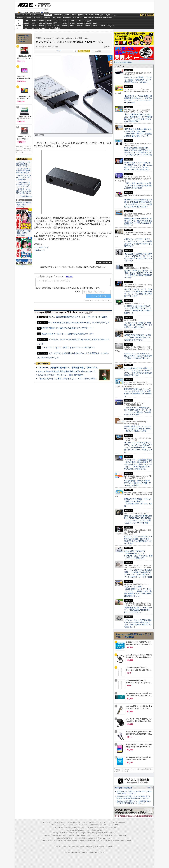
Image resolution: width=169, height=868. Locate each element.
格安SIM (29, 17)
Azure (49, 26)
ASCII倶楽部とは (26, 196)
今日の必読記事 (61, 838)
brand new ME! (98, 830)
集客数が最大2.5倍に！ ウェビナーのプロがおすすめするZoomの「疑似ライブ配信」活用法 (138, 429)
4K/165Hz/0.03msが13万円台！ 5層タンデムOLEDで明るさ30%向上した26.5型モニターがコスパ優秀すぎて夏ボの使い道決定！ (138, 203)
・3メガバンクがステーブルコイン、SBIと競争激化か (24, 178)
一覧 (75, 51)
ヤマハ (95, 26)
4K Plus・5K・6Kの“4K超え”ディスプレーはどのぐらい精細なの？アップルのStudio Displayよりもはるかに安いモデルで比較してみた (138, 447)
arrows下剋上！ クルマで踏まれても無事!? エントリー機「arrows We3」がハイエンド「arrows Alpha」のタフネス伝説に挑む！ (138, 166)
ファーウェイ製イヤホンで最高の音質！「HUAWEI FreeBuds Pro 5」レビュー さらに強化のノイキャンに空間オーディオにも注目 (138, 573)
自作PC (81, 15)
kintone (42, 26)
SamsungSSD (55, 23)
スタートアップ (105, 15)
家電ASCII (37, 17)
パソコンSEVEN (57, 21)
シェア (59, 50)
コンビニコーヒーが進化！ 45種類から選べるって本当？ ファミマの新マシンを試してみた (138, 325)
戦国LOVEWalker (126, 841)
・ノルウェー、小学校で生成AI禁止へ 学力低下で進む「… (23, 164)
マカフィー (26, 28)
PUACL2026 (98, 17)
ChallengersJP (108, 17)
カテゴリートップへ (104, 263)
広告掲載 (109, 846)
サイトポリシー (61, 846)
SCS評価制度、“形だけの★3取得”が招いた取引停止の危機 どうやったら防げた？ (138, 483)
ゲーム (114, 15)
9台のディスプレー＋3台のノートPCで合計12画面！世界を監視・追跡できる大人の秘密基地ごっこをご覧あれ (138, 540)
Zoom (103, 26)
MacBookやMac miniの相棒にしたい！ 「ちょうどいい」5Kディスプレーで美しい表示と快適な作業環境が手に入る (138, 372)
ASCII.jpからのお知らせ (123, 788)
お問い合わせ (99, 846)
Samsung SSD (57, 833)
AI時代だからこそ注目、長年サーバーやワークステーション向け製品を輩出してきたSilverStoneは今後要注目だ (138, 242)
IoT (27, 15)
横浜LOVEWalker (66, 841)
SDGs (86, 17)
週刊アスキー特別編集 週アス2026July (24, 205)
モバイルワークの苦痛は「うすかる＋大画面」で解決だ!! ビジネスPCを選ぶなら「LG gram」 (138, 80)
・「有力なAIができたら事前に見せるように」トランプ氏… (23, 184)
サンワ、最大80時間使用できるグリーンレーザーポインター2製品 (78, 317)
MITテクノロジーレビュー (104, 838)
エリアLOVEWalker (54, 841)
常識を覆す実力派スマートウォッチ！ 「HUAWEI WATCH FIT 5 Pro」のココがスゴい (138, 610)
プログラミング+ (78, 17)
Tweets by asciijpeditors (123, 62)
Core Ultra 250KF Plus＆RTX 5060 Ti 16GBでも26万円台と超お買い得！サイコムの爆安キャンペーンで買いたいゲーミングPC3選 (138, 151)
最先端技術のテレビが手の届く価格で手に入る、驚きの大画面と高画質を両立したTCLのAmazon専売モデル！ (138, 222)
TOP (44, 822)
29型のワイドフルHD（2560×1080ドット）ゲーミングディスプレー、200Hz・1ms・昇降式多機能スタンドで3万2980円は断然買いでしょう (138, 591)
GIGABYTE (49, 23)
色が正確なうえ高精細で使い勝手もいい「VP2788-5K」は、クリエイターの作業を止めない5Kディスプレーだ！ (138, 257)
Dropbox (65, 26)
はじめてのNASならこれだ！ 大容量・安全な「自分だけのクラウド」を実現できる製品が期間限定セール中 (138, 274)
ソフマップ (49, 28)
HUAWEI (80, 23)
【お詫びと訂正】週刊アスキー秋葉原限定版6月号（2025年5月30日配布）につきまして (134, 802)
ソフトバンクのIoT (111, 26)
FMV (26, 21)
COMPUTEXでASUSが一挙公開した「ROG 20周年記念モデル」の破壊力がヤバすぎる (138, 337)
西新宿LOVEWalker (78, 841)
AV (86, 15)
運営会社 (89, 846)
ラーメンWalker (42, 841)
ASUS (72, 21)
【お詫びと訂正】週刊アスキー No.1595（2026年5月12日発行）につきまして (134, 792)
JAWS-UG (62, 828)
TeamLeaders (67, 17)
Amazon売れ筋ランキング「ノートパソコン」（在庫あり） (23, 39)
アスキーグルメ (47, 17)
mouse (34, 21)
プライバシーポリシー (76, 846)
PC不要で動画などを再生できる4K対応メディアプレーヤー (68, 328)
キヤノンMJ (34, 28)
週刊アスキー (57, 17)
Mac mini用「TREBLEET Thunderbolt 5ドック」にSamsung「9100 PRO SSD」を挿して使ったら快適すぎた (138, 555)
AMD (34, 23)
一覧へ (150, 788)
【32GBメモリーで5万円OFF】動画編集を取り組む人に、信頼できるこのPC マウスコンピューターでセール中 (138, 99)
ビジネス (33, 15)
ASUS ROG (42, 23)
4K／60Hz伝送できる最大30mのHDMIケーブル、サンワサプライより (79, 323)
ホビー (74, 15)
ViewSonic (88, 23)
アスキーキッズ (20, 17)
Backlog (80, 26)
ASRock (65, 23)
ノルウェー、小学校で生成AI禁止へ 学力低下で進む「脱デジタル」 (69, 368)
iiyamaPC (42, 21)
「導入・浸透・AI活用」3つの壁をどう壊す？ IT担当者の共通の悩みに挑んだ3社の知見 (138, 186)
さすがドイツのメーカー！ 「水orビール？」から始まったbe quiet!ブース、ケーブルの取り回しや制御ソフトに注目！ (138, 293)
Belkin (95, 23)
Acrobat (34, 26)
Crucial (72, 23)
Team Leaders (81, 835)
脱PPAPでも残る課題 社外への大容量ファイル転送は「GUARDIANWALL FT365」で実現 (138, 503)
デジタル (43, 5)
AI (23, 15)
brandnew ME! (57, 28)
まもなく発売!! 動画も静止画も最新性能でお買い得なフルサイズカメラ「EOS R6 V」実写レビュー (82, 371)
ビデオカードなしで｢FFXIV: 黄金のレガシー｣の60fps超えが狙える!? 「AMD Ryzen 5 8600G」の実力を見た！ (138, 624)
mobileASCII (92, 838)
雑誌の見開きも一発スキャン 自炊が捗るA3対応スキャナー (68, 334)
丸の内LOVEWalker (114, 841)
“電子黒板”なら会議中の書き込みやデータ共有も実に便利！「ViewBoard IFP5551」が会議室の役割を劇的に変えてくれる (138, 133)
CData (72, 26)
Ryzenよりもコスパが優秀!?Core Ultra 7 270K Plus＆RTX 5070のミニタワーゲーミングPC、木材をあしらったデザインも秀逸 (138, 519)
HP (80, 21)
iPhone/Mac (58, 15)
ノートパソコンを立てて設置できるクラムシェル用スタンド (68, 347)
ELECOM (26, 23)
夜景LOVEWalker (90, 841)
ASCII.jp (25, 5)
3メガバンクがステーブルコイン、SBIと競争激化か (61, 375)
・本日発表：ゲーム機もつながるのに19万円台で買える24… (24, 191)
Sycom (49, 21)
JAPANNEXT (42, 28)
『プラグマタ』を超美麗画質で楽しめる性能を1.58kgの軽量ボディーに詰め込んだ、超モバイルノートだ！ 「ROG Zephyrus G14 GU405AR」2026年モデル (138, 464)
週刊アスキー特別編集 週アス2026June (24, 233)
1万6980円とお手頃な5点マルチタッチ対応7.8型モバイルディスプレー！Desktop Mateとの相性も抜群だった (138, 309)
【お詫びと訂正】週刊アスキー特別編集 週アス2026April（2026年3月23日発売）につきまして (133, 797)
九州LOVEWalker (102, 841)
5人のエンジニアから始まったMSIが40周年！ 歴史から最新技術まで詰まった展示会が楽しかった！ (138, 357)
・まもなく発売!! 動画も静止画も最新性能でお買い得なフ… (23, 171)
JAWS (26, 26)
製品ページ (40, 250)
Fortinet (88, 26)
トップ (18, 15)
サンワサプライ (42, 247)
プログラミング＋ (91, 835)
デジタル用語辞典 (81, 838)
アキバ (91, 15)
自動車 (67, 15)
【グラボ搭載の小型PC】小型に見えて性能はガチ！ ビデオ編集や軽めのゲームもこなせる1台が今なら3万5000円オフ (138, 118)
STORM (115, 825)
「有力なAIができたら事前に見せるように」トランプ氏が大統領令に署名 (71, 378)
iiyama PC (77, 825)
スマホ (97, 15)
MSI (65, 21)
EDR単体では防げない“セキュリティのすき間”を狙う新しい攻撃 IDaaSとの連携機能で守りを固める (138, 392)
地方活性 (91, 17)
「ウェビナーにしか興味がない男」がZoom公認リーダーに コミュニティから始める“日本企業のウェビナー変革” (138, 411)
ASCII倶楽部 (147, 15)
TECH (41, 15)
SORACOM (77, 833)
